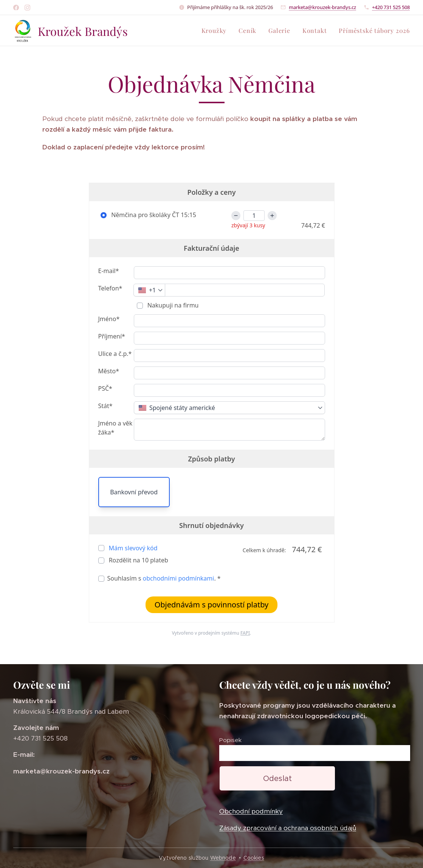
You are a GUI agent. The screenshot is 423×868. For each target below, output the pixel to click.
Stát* (105, 406)
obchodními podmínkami (179, 578)
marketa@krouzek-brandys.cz (322, 7)
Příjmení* (112, 336)
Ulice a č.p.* (115, 354)
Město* (109, 371)
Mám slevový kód (133, 548)
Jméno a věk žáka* (115, 428)
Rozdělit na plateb (138, 560)
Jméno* (109, 319)
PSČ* (105, 388)
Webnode (223, 858)
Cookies (254, 858)
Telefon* (110, 288)
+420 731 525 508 (391, 7)
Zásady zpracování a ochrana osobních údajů (288, 828)
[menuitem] (216, 31)
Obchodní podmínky (251, 812)
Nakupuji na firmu (172, 305)
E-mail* (109, 271)
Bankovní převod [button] (134, 492)
